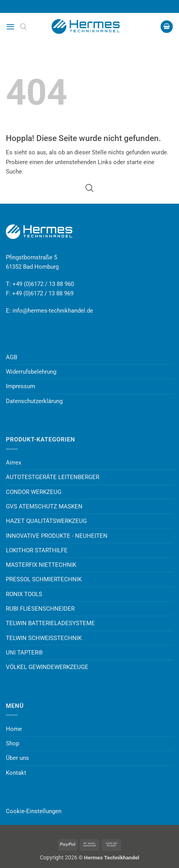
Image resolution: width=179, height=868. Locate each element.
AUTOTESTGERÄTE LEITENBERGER (53, 477)
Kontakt (16, 773)
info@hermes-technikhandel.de (53, 311)
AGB (12, 357)
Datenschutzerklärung (34, 401)
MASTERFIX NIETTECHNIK (41, 565)
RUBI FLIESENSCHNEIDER (40, 609)
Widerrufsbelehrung (31, 372)
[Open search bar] (23, 27)
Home (14, 729)
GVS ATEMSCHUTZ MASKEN (44, 506)
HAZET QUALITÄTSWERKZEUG (46, 521)
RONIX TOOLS (24, 594)
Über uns (17, 758)
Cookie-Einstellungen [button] (34, 811)
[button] (10, 27)
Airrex (13, 463)
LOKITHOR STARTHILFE (37, 550)
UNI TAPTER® (24, 653)
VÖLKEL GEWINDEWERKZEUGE (47, 667)
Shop (13, 743)
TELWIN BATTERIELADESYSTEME (50, 623)
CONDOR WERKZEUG (34, 492)
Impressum (21, 386)
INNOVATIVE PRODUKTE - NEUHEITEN (57, 536)
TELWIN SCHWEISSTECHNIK (44, 638)
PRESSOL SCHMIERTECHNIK (44, 579)
